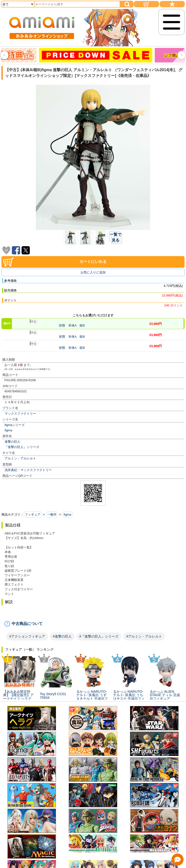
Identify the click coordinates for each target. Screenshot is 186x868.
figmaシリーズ (15, 425)
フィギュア (33, 514)
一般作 (52, 514)
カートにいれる (93, 262)
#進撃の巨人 (62, 636)
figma (8, 430)
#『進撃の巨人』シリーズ (99, 636)
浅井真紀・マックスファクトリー (28, 470)
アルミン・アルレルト (20, 458)
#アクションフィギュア (27, 636)
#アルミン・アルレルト (144, 636)
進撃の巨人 (12, 442)
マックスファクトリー (20, 414)
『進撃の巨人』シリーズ (22, 447)
